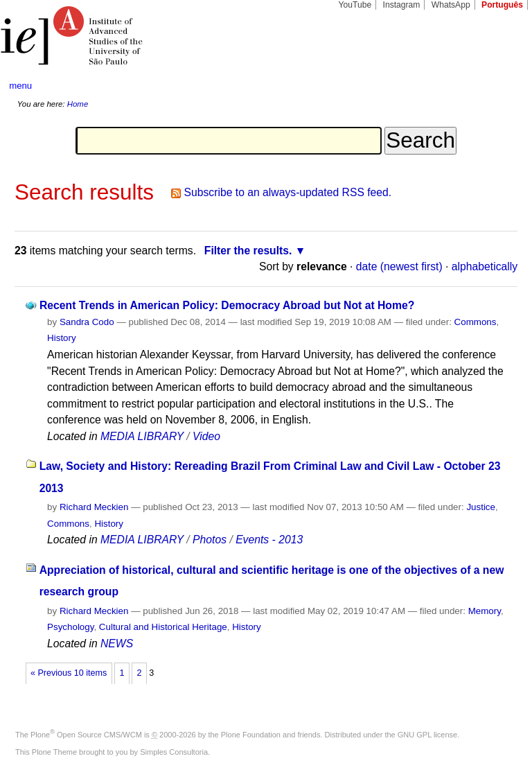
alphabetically (485, 266)
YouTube (355, 5)
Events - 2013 (269, 540)
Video (206, 436)
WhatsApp (451, 5)
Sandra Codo (87, 322)
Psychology (70, 627)
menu (20, 86)
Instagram (402, 5)
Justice (481, 507)
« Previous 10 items (69, 673)
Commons (476, 322)
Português (502, 5)
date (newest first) (399, 266)
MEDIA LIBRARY (142, 436)
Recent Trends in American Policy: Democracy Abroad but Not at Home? (227, 305)
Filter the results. (248, 251)
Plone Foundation (251, 735)
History (62, 338)
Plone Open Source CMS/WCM (86, 735)
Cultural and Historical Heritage (163, 627)
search (495, 86)
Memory (485, 611)
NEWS (117, 644)
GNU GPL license (427, 735)
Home (78, 104)
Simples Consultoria (174, 752)
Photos (210, 540)
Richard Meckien (94, 507)
